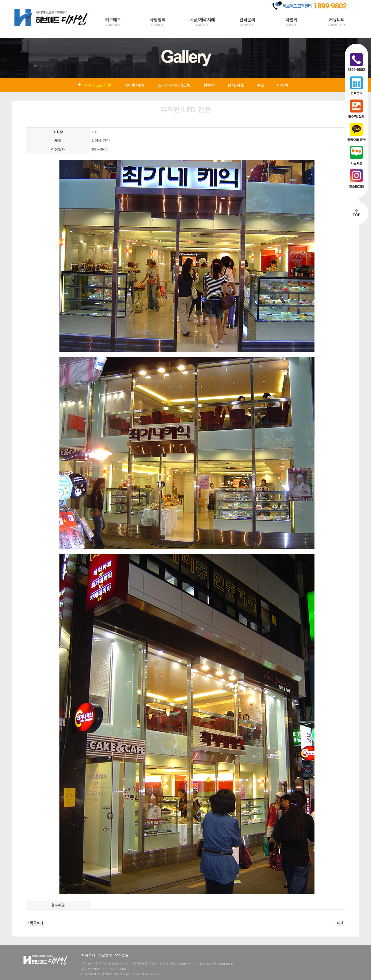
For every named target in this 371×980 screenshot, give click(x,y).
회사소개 (88, 955)
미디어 (283, 85)
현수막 (209, 85)
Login (35, 4)
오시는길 (122, 955)
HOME (20, 4)
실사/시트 (236, 85)
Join (49, 4)
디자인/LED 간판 (97, 85)
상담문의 (105, 955)
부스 (261, 85)
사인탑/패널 (134, 85)
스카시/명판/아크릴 (174, 85)
